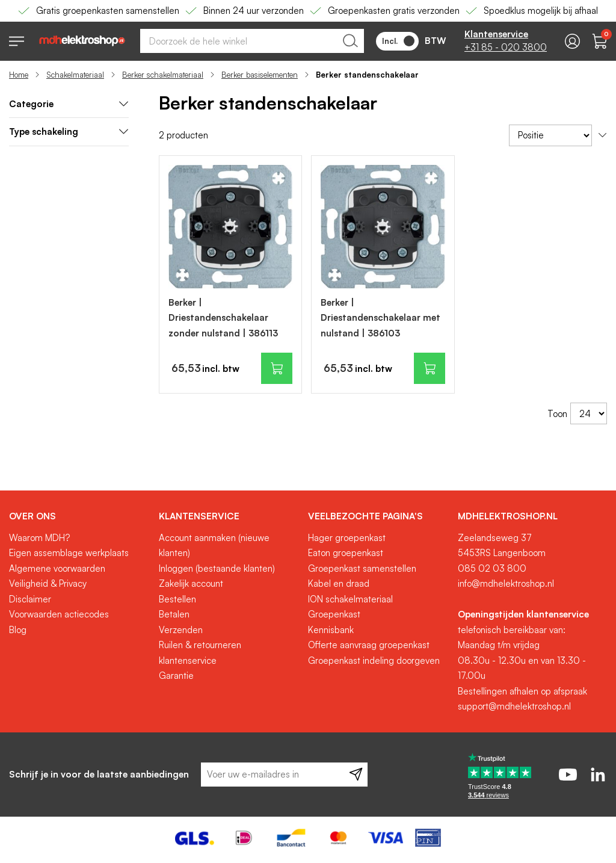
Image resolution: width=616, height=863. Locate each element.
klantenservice (188, 660)
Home (19, 75)
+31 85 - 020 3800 (506, 47)
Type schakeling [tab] (69, 131)
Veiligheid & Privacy (48, 583)
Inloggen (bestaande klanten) (217, 568)
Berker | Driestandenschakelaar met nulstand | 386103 (380, 318)
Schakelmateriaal (75, 75)
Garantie (176, 676)
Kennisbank (331, 630)
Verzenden (181, 630)
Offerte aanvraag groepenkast (369, 645)
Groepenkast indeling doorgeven (374, 660)
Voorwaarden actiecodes (59, 614)
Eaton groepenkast (346, 553)
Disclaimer (30, 599)
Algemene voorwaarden (57, 568)
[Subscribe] (356, 775)
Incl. (398, 41)
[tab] (69, 104)
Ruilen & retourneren (200, 645)
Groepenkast (334, 614)
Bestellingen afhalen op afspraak (522, 691)
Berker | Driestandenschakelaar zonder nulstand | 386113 (223, 318)
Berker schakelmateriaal (163, 75)
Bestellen (177, 599)
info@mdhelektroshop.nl (506, 583)
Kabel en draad (339, 583)
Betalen (174, 614)
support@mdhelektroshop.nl (514, 706)
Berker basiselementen (260, 75)
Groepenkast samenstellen (362, 568)
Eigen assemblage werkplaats (69, 553)
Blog (18, 630)
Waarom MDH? (39, 538)
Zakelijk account (191, 583)
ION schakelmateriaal (350, 599)
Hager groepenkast (347, 538)
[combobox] (252, 41)
